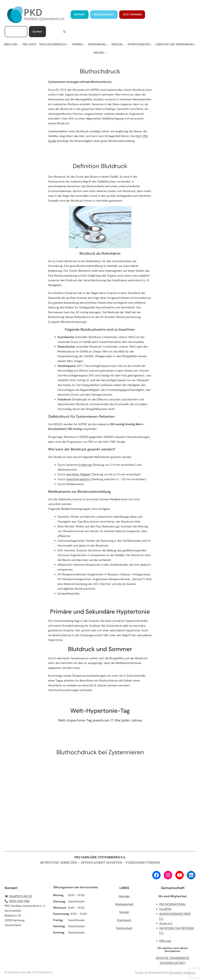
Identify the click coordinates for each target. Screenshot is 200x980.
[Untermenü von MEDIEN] (100, 53)
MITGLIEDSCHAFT (104, 15)
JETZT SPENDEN (132, 15)
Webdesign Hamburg (182, 973)
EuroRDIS (165, 909)
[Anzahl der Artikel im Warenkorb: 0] (64, 32)
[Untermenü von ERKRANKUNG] (98, 44)
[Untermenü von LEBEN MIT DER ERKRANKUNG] (176, 44)
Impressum (124, 920)
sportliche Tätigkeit (78, 474)
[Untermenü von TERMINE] (78, 44)
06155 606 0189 (19, 901)
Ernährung (85, 465)
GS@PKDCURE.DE (20, 896)
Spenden (124, 896)
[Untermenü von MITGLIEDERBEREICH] (54, 44)
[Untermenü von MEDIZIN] (118, 44)
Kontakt (124, 912)
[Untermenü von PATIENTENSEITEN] (140, 44)
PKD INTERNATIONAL (173, 904)
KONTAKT (80, 15)
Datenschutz (124, 928)
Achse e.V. (166, 923)
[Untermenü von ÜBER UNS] (12, 44)
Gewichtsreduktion (78, 479)
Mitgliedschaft (124, 904)
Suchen (37, 32)
